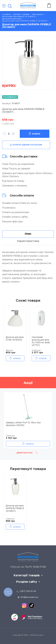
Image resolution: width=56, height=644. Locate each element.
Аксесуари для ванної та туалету (19, 17)
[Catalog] (4, 6)
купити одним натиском (26, 145)
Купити (34, 134)
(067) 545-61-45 (28, 591)
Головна (6, 14)
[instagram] (24, 605)
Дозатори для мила (12, 19)
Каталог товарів (21, 14)
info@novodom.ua (28, 597)
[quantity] (9, 134)
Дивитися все (25, 453)
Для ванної (38, 14)
